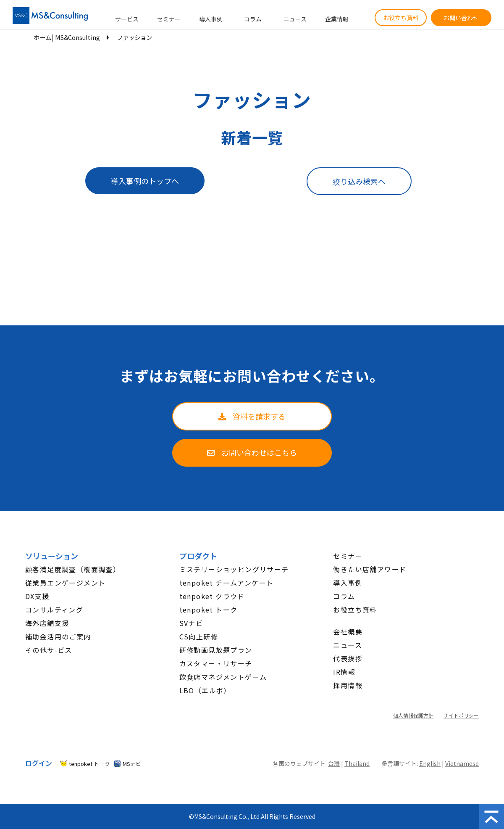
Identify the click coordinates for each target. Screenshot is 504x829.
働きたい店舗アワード (370, 569)
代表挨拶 (348, 658)
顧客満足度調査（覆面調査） (73, 569)
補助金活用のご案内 (58, 636)
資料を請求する (259, 416)
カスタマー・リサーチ (216, 663)
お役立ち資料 (401, 18)
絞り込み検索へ (359, 181)
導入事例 (211, 19)
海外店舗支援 (47, 623)
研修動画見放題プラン (216, 650)
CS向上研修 (199, 636)
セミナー (169, 19)
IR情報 (344, 672)
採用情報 (348, 685)
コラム (253, 19)
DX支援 (37, 596)
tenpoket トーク (209, 610)
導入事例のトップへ (145, 181)
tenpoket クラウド (212, 596)
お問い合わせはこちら (259, 452)
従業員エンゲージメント (65, 583)
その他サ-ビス (49, 650)
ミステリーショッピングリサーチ (234, 569)
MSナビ (132, 764)
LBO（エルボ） (205, 690)
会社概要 (348, 631)
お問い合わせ (461, 18)
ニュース (295, 19)
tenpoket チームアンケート (227, 583)
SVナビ (191, 623)
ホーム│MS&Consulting (67, 37)
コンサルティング (54, 610)
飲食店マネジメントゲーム (223, 677)
